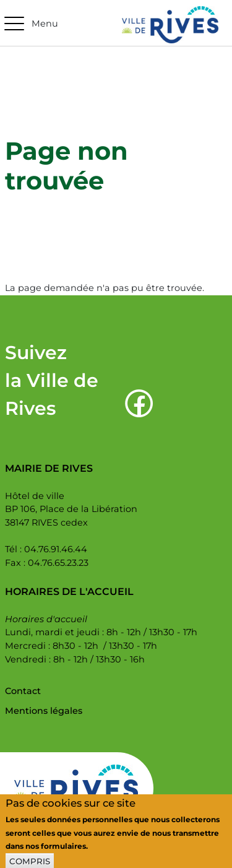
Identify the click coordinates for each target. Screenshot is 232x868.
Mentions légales (44, 711)
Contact (23, 691)
